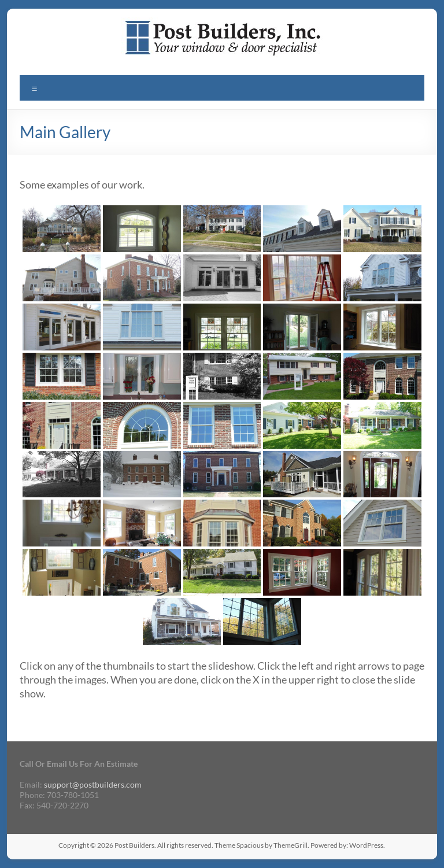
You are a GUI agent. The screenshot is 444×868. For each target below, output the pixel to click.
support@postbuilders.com (93, 784)
